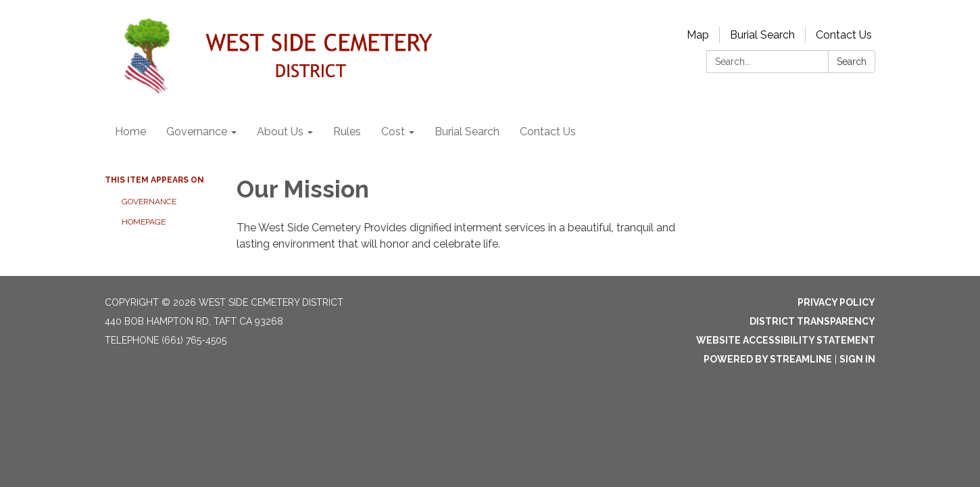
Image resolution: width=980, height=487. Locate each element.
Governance (149, 202)
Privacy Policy (836, 302)
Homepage (144, 222)
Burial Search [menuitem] (467, 132)
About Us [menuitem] (280, 132)
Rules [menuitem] (347, 132)
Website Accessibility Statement (786, 340)
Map (698, 35)
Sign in (857, 359)
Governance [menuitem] (197, 132)
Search (852, 62)
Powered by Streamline (768, 359)
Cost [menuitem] (393, 132)
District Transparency (812, 321)
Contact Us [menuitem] (548, 132)
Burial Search (762, 35)
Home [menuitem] (130, 132)
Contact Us (844, 35)
